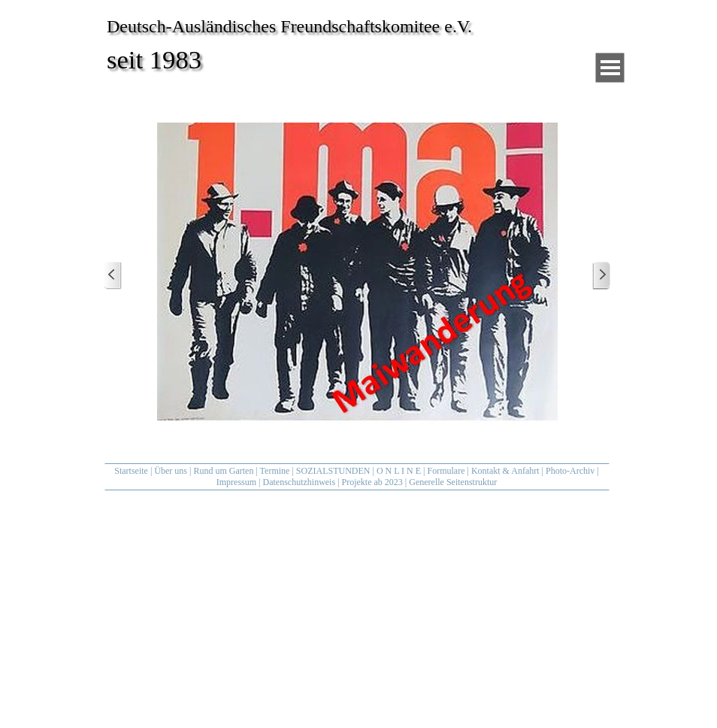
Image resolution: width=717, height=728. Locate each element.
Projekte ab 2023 (372, 482)
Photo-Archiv (570, 471)
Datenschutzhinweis (299, 482)
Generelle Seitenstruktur (453, 482)
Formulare (446, 471)
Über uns (171, 471)
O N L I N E (399, 471)
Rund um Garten (223, 471)
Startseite (131, 471)
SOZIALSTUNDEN (333, 471)
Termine (275, 471)
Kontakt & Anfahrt (505, 471)
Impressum (236, 482)
